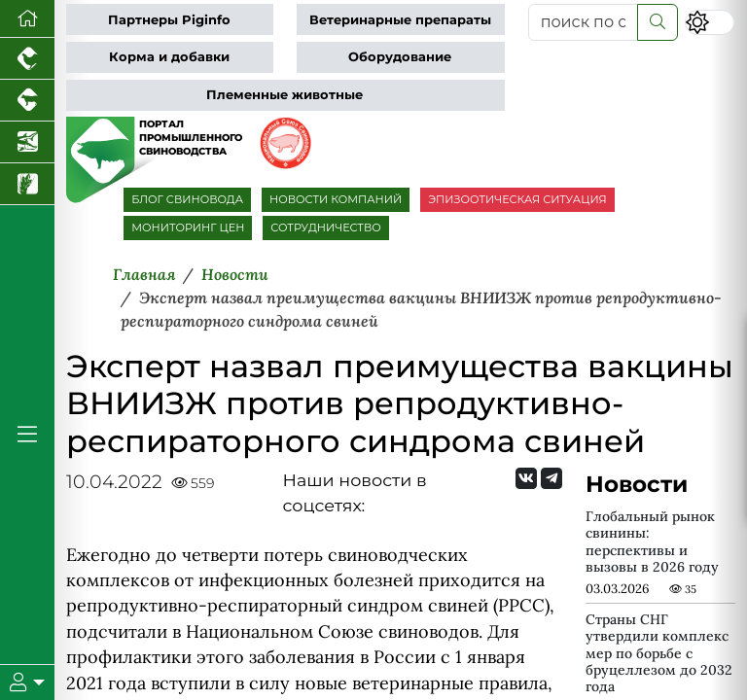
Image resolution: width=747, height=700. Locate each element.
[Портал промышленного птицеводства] (27, 59)
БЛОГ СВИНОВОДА (187, 199)
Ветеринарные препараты (400, 20)
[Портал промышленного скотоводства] (27, 101)
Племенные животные (285, 95)
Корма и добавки (169, 57)
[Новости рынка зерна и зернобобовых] (27, 184)
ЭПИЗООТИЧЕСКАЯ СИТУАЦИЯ (517, 199)
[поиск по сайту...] (583, 22)
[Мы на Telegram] (551, 478)
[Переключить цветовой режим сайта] (710, 22)
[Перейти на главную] (27, 19)
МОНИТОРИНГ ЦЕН (188, 227)
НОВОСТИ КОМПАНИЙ (336, 199)
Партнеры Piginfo (169, 20)
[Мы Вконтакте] (526, 478)
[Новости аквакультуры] (27, 142)
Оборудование (400, 57)
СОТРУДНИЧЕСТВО (326, 227)
